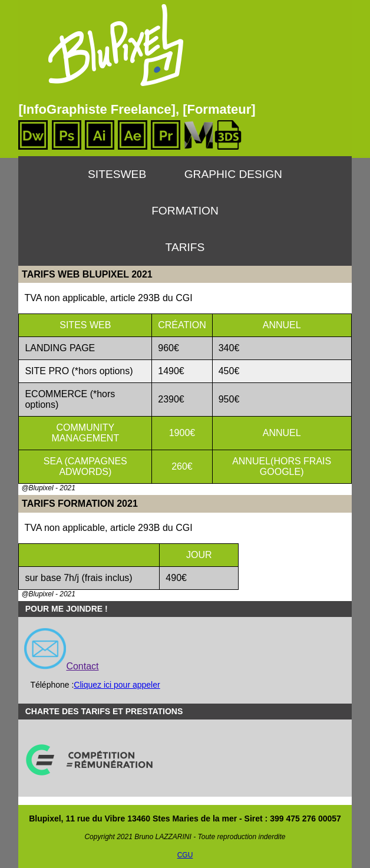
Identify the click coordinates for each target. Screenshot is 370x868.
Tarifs (185, 247)
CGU (185, 855)
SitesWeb (117, 174)
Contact (82, 666)
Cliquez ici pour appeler (117, 685)
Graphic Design (233, 174)
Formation (185, 211)
